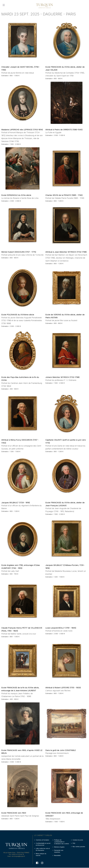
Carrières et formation (42, 840)
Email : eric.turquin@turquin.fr (16, 856)
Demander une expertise (59, 851)
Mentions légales (59, 847)
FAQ (74, 843)
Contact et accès (78, 840)
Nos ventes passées (79, 847)
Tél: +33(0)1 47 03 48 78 (16, 854)
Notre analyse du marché (41, 854)
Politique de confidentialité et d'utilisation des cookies (62, 842)
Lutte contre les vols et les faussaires (43, 849)
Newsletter (57, 855)
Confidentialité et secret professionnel (43, 844)
